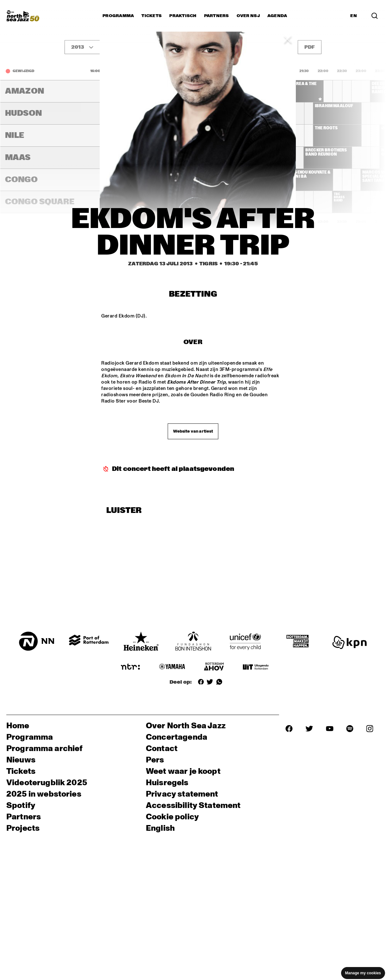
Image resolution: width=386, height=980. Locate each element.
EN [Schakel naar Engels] (354, 16)
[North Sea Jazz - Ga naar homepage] (23, 16)
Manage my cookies (363, 973)
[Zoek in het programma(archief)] (375, 16)
